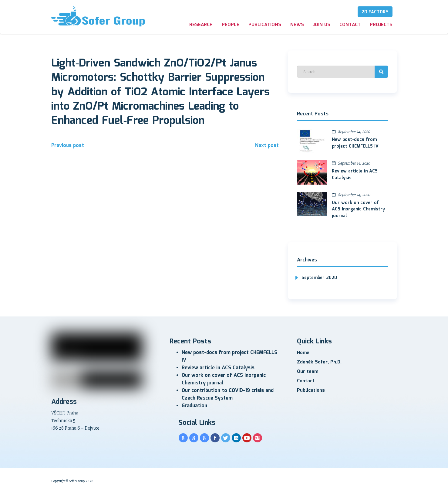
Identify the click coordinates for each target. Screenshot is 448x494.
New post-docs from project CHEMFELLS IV (355, 143)
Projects (381, 25)
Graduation (194, 406)
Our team (308, 372)
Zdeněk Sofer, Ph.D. (319, 362)
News (297, 25)
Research (201, 25)
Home (303, 353)
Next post (267, 146)
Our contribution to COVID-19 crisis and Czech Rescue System (228, 394)
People (231, 25)
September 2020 (319, 278)
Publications (265, 25)
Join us (322, 25)
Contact (350, 25)
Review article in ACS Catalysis (355, 175)
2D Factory (375, 12)
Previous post (68, 146)
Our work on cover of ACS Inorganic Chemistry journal (358, 210)
